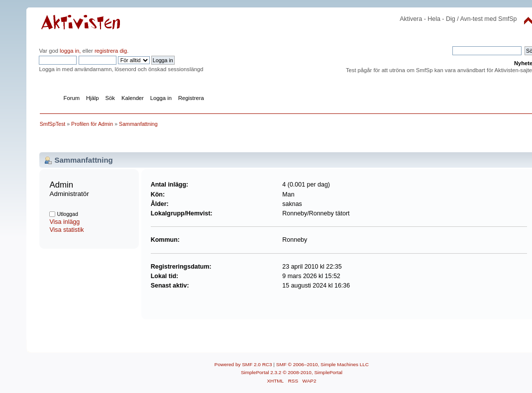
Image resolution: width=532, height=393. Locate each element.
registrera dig (110, 51)
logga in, (70, 51)
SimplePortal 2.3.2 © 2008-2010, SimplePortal (292, 372)
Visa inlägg (64, 222)
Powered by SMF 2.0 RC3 (243, 364)
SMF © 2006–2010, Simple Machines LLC (322, 364)
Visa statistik (66, 230)
